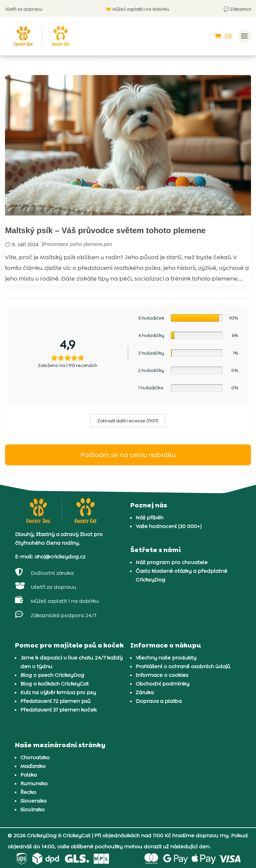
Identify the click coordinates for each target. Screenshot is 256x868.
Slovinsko (32, 809)
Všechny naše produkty (166, 658)
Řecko (28, 792)
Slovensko (33, 801)
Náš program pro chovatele (172, 562)
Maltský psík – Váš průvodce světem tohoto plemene (105, 230)
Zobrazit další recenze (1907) (128, 421)
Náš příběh (149, 518)
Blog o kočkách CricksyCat (54, 684)
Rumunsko (34, 783)
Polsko (29, 775)
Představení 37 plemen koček (58, 710)
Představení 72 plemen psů (55, 701)
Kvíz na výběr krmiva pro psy (58, 692)
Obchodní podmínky (162, 684)
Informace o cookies (162, 675)
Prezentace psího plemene (73, 244)
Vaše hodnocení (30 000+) (169, 526)
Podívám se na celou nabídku (128, 455)
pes (108, 244)
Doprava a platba (159, 701)
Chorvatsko (35, 757)
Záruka (145, 692)
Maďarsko (33, 766)
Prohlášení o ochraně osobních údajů (183, 666)
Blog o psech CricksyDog (52, 675)
